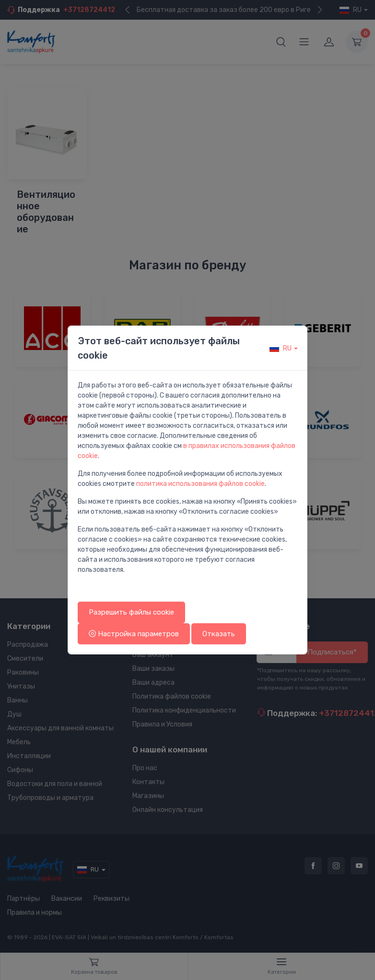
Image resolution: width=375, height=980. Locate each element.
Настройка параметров (134, 634)
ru (281, 348)
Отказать (219, 634)
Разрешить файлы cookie (131, 612)
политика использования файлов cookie (200, 484)
